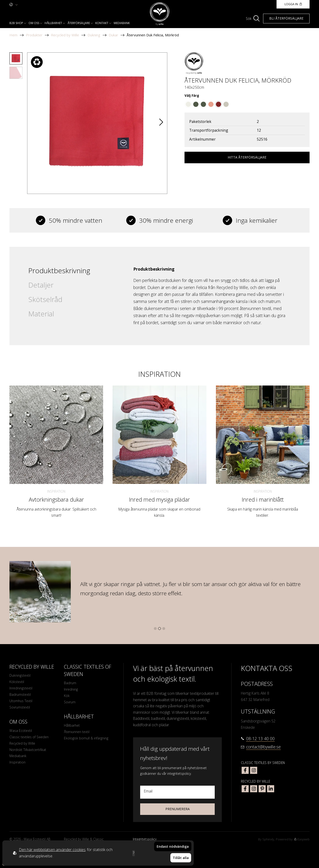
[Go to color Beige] (188, 104)
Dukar (113, 35)
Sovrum (70, 704)
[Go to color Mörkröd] (218, 104)
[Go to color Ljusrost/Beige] (211, 104)
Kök (67, 697)
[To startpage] (160, 14)
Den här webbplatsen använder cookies (52, 851)
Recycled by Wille (65, 35)
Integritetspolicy (145, 839)
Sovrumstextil (21, 711)
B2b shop (16, 23)
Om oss (34, 23)
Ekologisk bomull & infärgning (88, 742)
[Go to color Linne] (226, 104)
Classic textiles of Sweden (31, 742)
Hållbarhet (53, 23)
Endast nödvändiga (173, 850)
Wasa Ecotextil (21, 734)
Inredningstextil (22, 690)
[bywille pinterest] (262, 789)
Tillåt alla (181, 860)
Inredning (72, 690)
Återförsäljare (79, 23)
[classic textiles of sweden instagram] (254, 770)
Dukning (94, 35)
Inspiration (56, 491)
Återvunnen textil (78, 735)
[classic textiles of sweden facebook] (245, 770)
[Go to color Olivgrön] (196, 104)
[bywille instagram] (254, 789)
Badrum (70, 683)
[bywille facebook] (245, 789)
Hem (13, 35)
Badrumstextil (21, 697)
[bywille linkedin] (271, 789)
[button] (161, 123)
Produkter (34, 35)
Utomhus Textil (22, 704)
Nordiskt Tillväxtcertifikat (29, 755)
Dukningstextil (21, 676)
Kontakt (102, 23)
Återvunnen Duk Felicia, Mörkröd (153, 35)
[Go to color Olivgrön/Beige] (203, 104)
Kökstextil (17, 683)
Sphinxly (267, 839)
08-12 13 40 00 (260, 738)
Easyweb (301, 839)
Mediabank (122, 23)
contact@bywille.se (263, 747)
